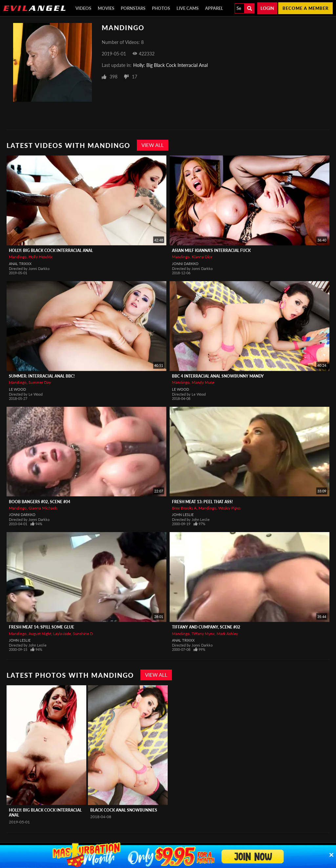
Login (267, 8)
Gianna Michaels (43, 508)
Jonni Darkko (185, 264)
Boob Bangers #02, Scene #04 (40, 502)
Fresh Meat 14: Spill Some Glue (42, 627)
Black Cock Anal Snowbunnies (124, 810)
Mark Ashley (227, 634)
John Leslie (183, 515)
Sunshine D (83, 634)
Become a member (305, 8)
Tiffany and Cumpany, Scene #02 (206, 627)
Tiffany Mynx (203, 634)
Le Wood (17, 389)
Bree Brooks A (184, 508)
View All (153, 145)
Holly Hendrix (41, 257)
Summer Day (40, 382)
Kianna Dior (202, 257)
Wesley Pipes (229, 508)
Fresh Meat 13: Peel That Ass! (202, 502)
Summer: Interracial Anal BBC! (42, 376)
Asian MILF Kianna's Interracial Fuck (211, 250)
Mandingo (18, 257)
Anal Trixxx (20, 264)
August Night (40, 634)
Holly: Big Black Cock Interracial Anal (170, 65)
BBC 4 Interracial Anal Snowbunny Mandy (218, 376)
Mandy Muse (203, 382)
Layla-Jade (62, 634)
